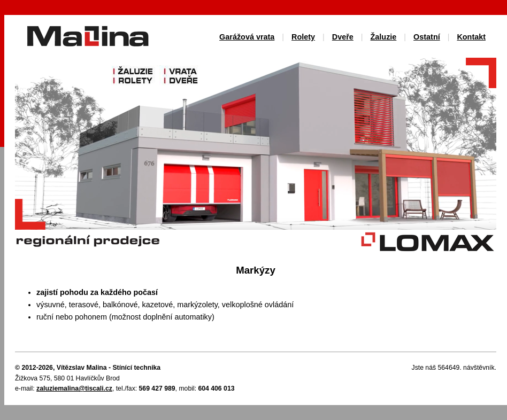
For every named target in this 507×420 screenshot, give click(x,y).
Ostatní (427, 37)
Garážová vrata (247, 37)
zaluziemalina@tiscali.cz (74, 388)
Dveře (343, 37)
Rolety (303, 37)
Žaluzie (384, 37)
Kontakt (471, 37)
